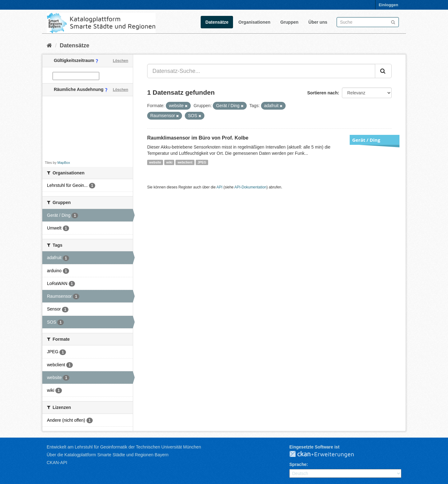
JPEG (202, 162)
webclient (185, 162)
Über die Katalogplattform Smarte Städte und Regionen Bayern (107, 455)
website (155, 162)
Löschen (121, 61)
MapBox (64, 163)
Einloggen (388, 5)
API (219, 187)
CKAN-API (57, 463)
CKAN (327, 454)
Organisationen (254, 22)
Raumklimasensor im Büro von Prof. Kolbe (198, 138)
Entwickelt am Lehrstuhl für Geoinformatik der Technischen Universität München (124, 447)
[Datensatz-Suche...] (261, 71)
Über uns (318, 22)
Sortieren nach (322, 93)
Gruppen (289, 22)
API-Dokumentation (250, 187)
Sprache (298, 464)
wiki (169, 162)
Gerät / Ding (366, 140)
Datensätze (217, 22)
